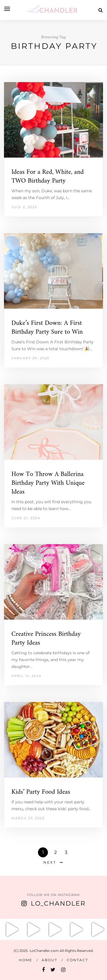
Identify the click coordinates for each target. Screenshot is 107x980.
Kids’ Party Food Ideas (41, 792)
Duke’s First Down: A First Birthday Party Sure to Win (47, 328)
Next (50, 862)
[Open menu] (7, 9)
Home (26, 960)
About (50, 960)
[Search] (101, 10)
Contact (77, 960)
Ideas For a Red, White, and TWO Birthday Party (48, 177)
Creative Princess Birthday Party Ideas (46, 639)
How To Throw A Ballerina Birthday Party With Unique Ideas (48, 483)
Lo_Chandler (58, 903)
